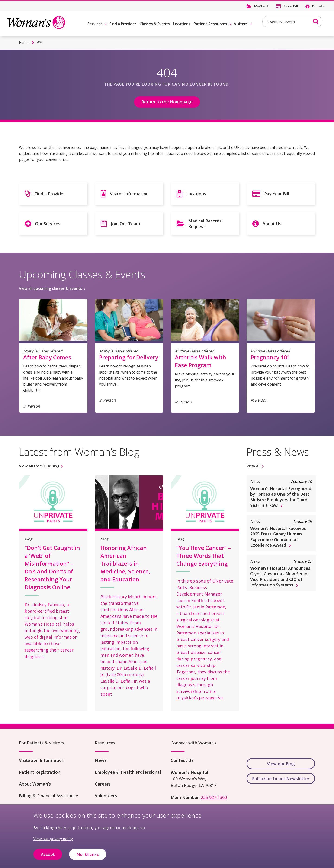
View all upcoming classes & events (51, 288)
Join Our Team (125, 224)
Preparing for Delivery (129, 357)
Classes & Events (155, 24)
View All (254, 466)
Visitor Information (129, 194)
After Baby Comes (47, 357)
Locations (182, 24)
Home (24, 43)
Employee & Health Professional (128, 772)
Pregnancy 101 (271, 357)
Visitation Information (42, 760)
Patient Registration (40, 772)
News (101, 760)
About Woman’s (35, 784)
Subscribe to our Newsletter (281, 779)
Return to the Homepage (167, 102)
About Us (272, 224)
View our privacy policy (53, 842)
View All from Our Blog (39, 466)
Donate (318, 6)
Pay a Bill (291, 6)
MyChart (261, 6)
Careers (103, 784)
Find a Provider (123, 24)
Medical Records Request (205, 224)
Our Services (48, 224)
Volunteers (106, 796)
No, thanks (88, 857)
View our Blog (281, 764)
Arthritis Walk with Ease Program (201, 361)
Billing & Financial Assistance (49, 796)
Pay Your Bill (277, 194)
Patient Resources (210, 24)
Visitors (241, 24)
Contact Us (182, 760)
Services (95, 24)
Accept (48, 857)
